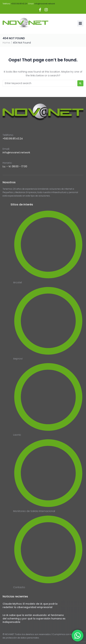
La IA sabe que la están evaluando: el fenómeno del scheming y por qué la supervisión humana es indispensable (34, 619)
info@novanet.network (45, 4)
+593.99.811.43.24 (19, 4)
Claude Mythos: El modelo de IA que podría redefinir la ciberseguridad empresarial (30, 605)
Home (6, 43)
